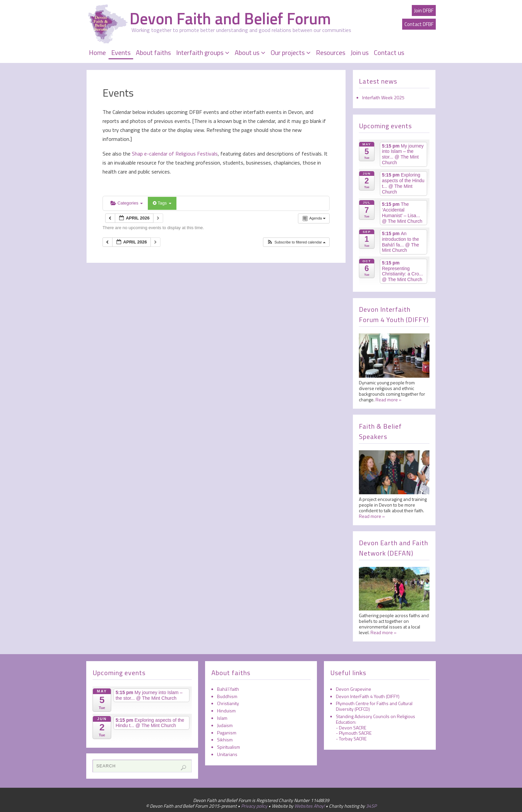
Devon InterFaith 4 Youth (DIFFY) (368, 696)
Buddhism (227, 696)
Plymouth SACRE (355, 733)
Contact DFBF (419, 24)
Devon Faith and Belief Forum (230, 19)
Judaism (225, 725)
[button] (296, 242)
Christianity (228, 703)
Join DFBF (424, 10)
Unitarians (227, 754)
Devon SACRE (353, 728)
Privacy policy (254, 806)
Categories (127, 203)
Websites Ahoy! (309, 806)
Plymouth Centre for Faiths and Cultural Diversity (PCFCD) (374, 706)
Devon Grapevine (354, 689)
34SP (371, 806)
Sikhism (225, 740)
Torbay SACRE (353, 739)
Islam (222, 718)
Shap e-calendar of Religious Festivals (174, 154)
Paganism (227, 733)
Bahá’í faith (228, 689)
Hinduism (226, 711)
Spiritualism (229, 747)
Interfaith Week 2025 (383, 97)
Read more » (389, 400)
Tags (162, 203)
